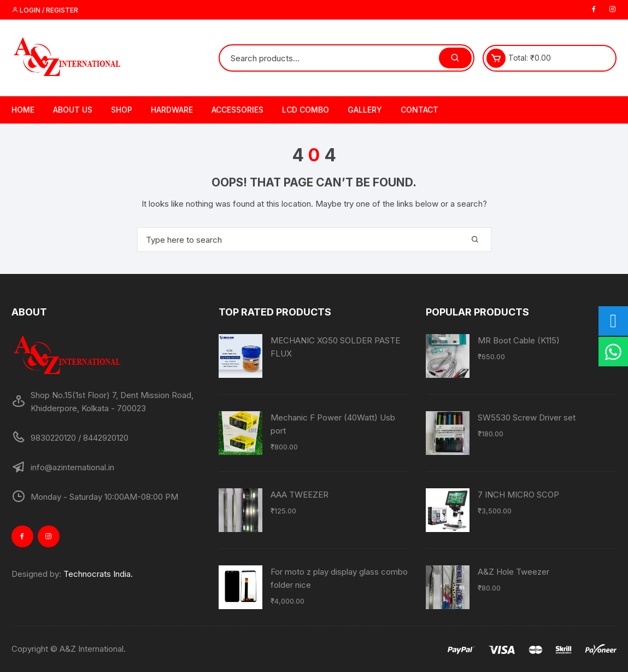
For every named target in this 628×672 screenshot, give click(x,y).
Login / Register (45, 10)
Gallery (365, 110)
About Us (73, 110)
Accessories (237, 110)
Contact (419, 110)
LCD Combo (306, 110)
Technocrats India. (98, 574)
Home (23, 110)
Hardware (172, 110)
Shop (122, 110)
